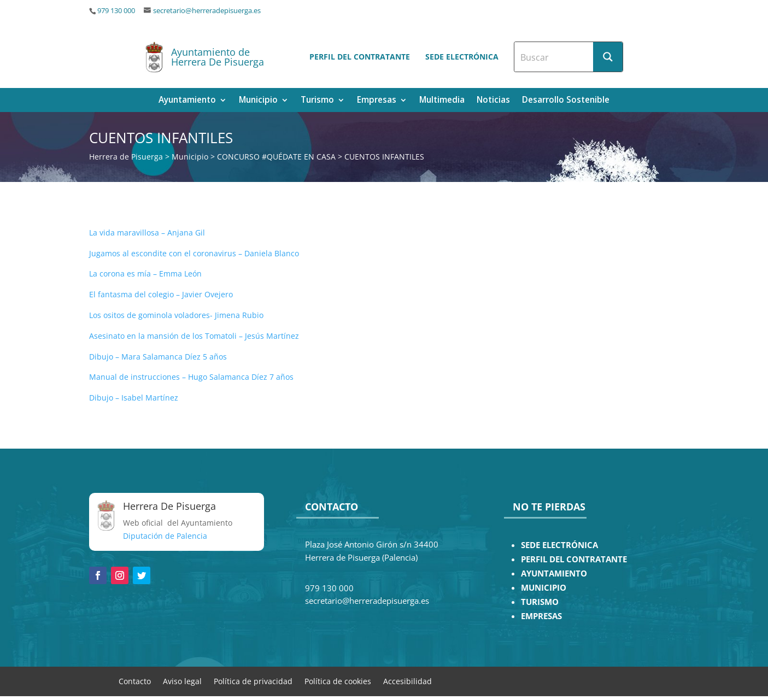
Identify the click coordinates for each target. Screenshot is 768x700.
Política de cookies (338, 681)
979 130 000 (116, 11)
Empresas (377, 101)
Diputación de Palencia (165, 536)
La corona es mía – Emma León (145, 273)
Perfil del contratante (360, 57)
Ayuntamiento (187, 101)
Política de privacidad (253, 681)
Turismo (317, 101)
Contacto (135, 681)
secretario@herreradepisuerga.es (207, 11)
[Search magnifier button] (608, 57)
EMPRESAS (541, 616)
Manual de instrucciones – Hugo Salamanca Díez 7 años (191, 377)
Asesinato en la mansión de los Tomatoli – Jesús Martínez (194, 336)
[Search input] (554, 57)
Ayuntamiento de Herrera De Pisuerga (218, 57)
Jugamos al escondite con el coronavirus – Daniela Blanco (194, 253)
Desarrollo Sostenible (566, 101)
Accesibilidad (408, 681)
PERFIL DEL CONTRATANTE (574, 559)
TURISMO (540, 602)
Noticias (493, 101)
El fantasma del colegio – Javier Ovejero (161, 294)
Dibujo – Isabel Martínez (134, 398)
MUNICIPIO (544, 588)
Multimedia (442, 101)
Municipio (258, 101)
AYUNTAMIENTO (554, 573)
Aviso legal (182, 681)
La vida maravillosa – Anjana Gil (147, 233)
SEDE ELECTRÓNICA (559, 545)
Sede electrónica (462, 57)
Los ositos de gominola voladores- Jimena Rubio (176, 315)
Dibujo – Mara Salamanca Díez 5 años (158, 357)
